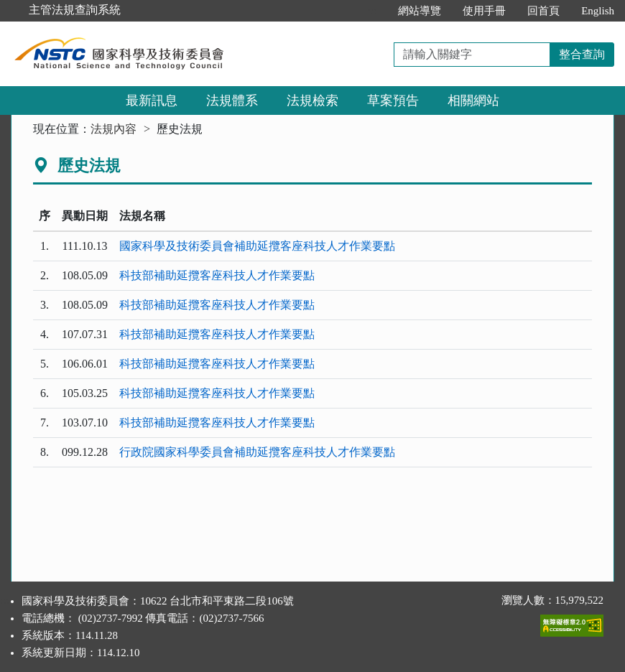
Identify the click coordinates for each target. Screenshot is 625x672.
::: (372, 11)
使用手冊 (484, 11)
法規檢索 (312, 101)
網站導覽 (420, 11)
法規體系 (232, 101)
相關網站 (473, 101)
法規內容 (114, 129)
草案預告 (393, 101)
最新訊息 (152, 101)
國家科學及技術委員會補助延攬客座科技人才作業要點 (257, 246)
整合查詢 (582, 54)
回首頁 (543, 11)
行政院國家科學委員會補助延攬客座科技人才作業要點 (257, 452)
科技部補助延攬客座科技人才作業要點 (217, 275)
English (598, 11)
